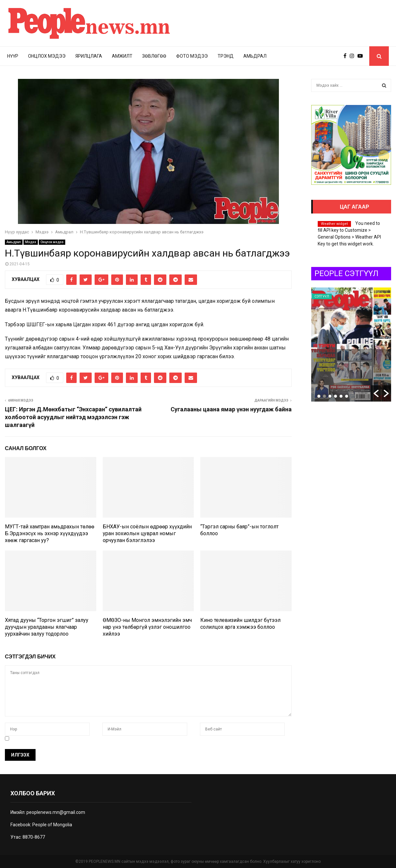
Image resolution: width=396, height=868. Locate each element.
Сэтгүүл (351, 296)
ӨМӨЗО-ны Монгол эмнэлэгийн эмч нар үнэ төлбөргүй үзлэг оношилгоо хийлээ (147, 627)
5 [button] (341, 396)
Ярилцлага (89, 56)
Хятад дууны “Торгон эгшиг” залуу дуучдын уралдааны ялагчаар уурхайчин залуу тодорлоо (47, 627)
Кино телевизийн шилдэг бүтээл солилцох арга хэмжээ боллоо (240, 624)
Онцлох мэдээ (47, 56)
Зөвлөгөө (154, 56)
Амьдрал (255, 56)
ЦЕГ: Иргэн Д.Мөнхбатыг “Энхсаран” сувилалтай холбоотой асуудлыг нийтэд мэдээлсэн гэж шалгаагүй (73, 417)
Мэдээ (31, 242)
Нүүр (13, 56)
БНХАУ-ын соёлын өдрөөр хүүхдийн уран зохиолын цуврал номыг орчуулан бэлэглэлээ (147, 533)
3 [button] (330, 396)
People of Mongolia (52, 825)
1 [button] (319, 396)
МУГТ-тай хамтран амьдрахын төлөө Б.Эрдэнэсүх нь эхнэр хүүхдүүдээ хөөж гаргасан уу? (50, 533)
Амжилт (122, 56)
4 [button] (335, 396)
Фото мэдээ (192, 56)
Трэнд (226, 56)
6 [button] (347, 396)
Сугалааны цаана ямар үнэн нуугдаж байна (231, 409)
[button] (376, 393)
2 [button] (324, 396)
